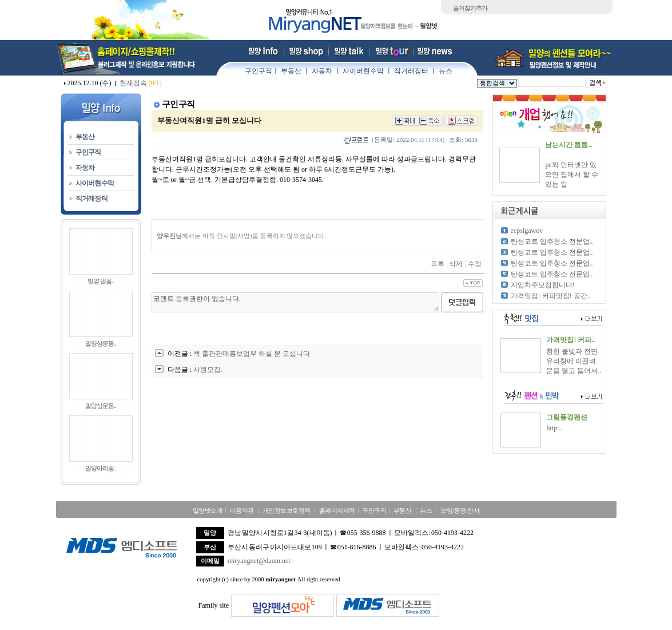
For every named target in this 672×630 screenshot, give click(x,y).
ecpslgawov (527, 231)
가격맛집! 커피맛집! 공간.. (551, 296)
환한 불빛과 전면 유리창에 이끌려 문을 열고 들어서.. (574, 361)
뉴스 (446, 71)
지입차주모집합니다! (543, 285)
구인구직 (259, 71)
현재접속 (141, 83)
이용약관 (242, 510)
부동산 (291, 71)
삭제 (456, 264)
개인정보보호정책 (287, 510)
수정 (475, 264)
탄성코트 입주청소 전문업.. (552, 241)
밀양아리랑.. (101, 468)
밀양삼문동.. (101, 343)
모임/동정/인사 (460, 510)
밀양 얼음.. (100, 281)
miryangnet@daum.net (259, 561)
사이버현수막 (363, 71)
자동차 (322, 71)
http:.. (554, 428)
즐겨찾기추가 (470, 8)
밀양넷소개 (208, 510)
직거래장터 (411, 71)
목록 (438, 264)
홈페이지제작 (337, 510)
